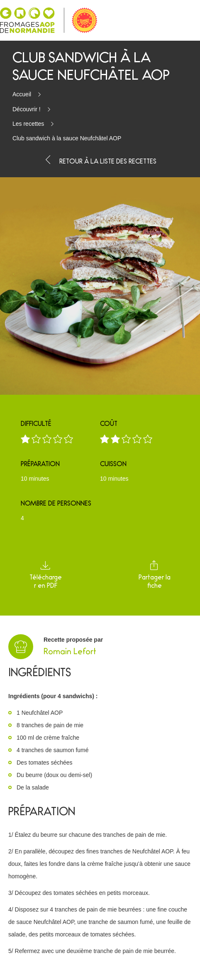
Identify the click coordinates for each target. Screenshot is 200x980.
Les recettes (28, 124)
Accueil (22, 94)
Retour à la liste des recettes (100, 160)
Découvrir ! (27, 109)
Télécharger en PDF (46, 575)
